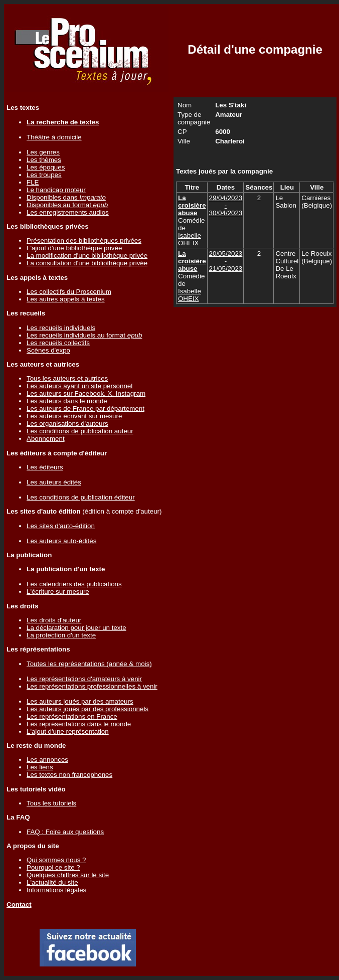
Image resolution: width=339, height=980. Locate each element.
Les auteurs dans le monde (67, 401)
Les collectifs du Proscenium (69, 292)
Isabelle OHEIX (190, 239)
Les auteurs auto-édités (61, 541)
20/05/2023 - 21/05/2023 (226, 261)
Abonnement (46, 439)
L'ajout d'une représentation (68, 731)
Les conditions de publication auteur (80, 431)
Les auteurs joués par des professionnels (88, 709)
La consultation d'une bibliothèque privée (87, 263)
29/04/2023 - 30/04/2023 (226, 205)
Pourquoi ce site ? (53, 867)
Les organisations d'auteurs (67, 424)
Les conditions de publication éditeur (81, 497)
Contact (19, 905)
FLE (33, 182)
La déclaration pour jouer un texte (76, 628)
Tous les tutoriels (51, 803)
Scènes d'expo (48, 350)
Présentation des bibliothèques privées (84, 240)
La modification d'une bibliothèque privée (87, 256)
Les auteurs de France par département (86, 409)
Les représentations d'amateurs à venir (84, 679)
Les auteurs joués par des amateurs (80, 701)
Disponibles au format (67, 205)
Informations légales (56, 890)
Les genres (43, 152)
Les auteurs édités (54, 482)
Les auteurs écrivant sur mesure (74, 416)
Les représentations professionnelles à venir (92, 686)
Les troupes (44, 175)
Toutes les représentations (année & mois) (89, 664)
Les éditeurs (45, 467)
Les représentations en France (72, 716)
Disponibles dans (66, 197)
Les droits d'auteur (54, 620)
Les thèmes (44, 160)
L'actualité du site (52, 882)
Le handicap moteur (56, 190)
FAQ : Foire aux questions (65, 832)
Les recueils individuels (61, 328)
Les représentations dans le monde (79, 724)
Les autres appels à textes (66, 299)
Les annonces (47, 760)
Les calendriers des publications (74, 584)
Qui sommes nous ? (56, 860)
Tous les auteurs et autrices (67, 378)
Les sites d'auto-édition (61, 526)
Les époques (46, 167)
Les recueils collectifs (58, 343)
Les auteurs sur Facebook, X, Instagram (86, 393)
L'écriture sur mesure (58, 592)
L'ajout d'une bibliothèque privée (74, 248)
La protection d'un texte (61, 635)
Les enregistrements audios (68, 212)
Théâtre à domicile (54, 137)
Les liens (40, 767)
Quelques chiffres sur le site (68, 875)
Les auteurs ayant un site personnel (79, 386)
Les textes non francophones (69, 775)
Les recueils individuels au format (84, 335)
